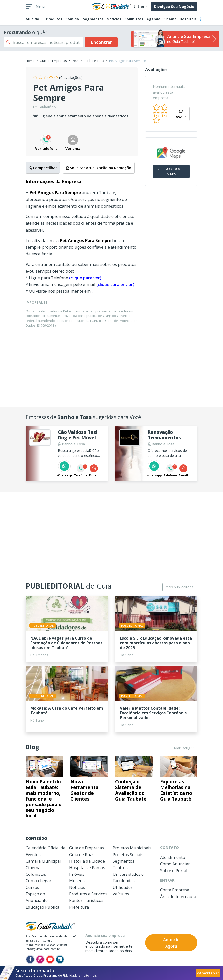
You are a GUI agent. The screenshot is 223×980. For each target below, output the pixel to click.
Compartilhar (43, 168)
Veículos (121, 894)
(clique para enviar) (115, 284)
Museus (77, 881)
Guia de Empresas (53, 61)
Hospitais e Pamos (87, 867)
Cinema (170, 19)
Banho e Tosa (94, 61)
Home (30, 61)
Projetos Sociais (128, 855)
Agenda (153, 19)
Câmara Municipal (43, 861)
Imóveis (77, 874)
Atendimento (173, 857)
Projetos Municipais (132, 848)
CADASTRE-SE (208, 973)
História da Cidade (87, 861)
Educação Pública (43, 907)
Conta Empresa (175, 890)
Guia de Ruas (82, 855)
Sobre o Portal (174, 870)
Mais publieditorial (180, 587)
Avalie (181, 115)
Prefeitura (79, 907)
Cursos (32, 887)
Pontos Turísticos (86, 900)
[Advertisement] (111, 367)
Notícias (114, 19)
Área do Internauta (178, 896)
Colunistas (134, 19)
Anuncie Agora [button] (171, 943)
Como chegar (38, 881)
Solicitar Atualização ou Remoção (99, 168)
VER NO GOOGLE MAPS (171, 171)
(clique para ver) (85, 278)
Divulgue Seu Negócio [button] (174, 6)
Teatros (120, 867)
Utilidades (123, 887)
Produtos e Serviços (88, 894)
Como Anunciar (175, 864)
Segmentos (93, 19)
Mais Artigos (184, 748)
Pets (75, 61)
